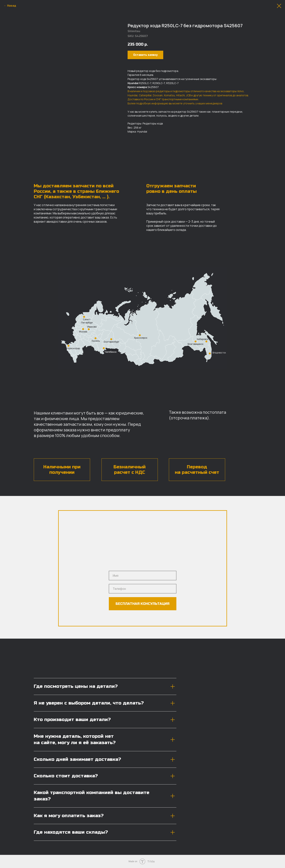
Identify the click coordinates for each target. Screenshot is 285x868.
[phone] (143, 589)
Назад (12, 6)
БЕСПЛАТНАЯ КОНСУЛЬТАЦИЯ (142, 604)
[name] (143, 576)
